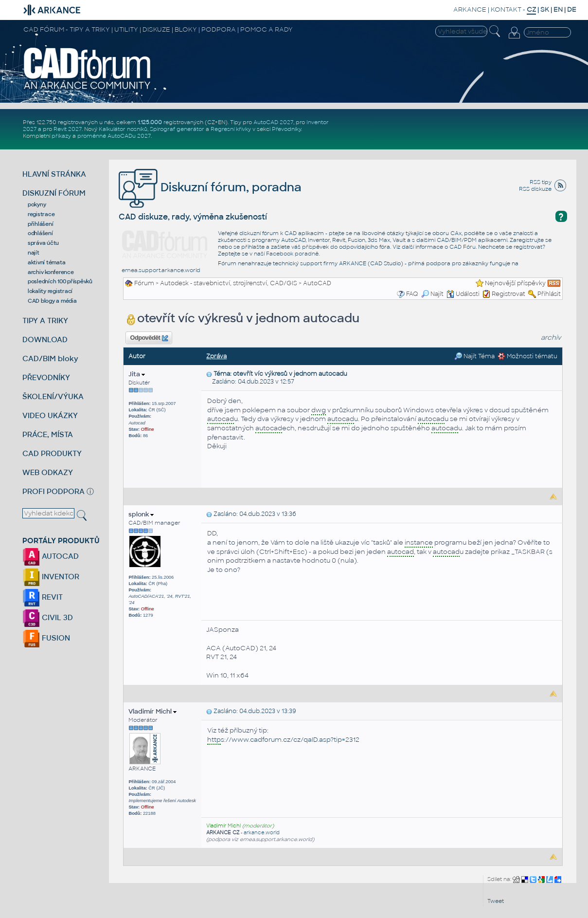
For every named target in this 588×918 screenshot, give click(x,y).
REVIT (43, 597)
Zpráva (216, 356)
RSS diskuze (535, 189)
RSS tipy (541, 182)
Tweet (496, 901)
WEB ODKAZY (48, 472)
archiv (551, 338)
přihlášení (41, 224)
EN (558, 9)
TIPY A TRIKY (45, 321)
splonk (141, 514)
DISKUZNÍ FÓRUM (54, 193)
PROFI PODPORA (53, 491)
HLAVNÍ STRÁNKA (54, 174)
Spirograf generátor (177, 129)
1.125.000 (150, 122)
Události (463, 294)
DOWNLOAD (45, 340)
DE (572, 9)
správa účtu (43, 243)
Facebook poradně (292, 254)
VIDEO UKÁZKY (50, 415)
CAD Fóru (463, 247)
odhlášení (40, 233)
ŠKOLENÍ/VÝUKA (53, 396)
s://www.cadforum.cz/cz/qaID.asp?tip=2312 (283, 740)
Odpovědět (149, 338)
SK (545, 9)
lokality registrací (50, 291)
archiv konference (51, 272)
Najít (432, 294)
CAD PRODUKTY (52, 453)
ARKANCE (470, 9)
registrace (41, 214)
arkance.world (262, 833)
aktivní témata (47, 262)
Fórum (144, 283)
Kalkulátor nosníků (123, 129)
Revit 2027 (68, 129)
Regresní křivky (231, 129)
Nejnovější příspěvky (515, 283)
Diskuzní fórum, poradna (210, 187)
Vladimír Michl (152, 711)
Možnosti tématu (527, 356)
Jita (137, 374)
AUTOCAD (51, 556)
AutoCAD (317, 283)
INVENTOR (51, 577)
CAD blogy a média (52, 301)
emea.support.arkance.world (161, 270)
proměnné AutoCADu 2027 (114, 136)
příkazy (61, 136)
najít (34, 253)
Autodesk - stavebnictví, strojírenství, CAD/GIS (229, 283)
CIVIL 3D (48, 617)
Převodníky (286, 129)
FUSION (46, 638)
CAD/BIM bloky (50, 358)
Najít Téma (474, 356)
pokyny (37, 204)
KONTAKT (506, 9)
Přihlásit (549, 294)
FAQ (412, 294)
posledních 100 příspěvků (60, 281)
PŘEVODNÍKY (46, 377)
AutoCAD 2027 (273, 122)
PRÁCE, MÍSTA (48, 434)
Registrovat (508, 294)
